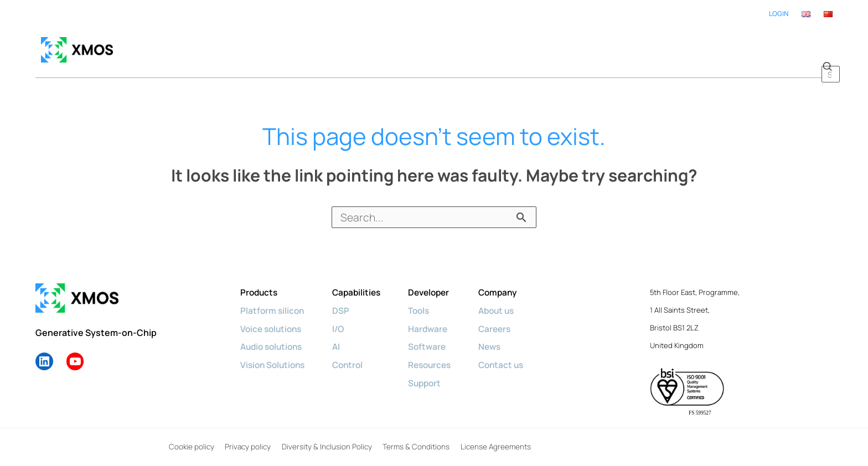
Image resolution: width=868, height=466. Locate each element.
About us (508, 299)
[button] (827, 44)
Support (433, 370)
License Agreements (494, 436)
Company (509, 282)
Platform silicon (273, 299)
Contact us (513, 353)
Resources (438, 353)
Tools (427, 299)
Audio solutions (274, 335)
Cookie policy (190, 436)
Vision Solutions (275, 353)
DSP (345, 299)
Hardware (436, 317)
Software (435, 335)
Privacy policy (247, 436)
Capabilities (362, 282)
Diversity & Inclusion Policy (326, 436)
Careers (506, 317)
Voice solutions (273, 317)
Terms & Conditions (415, 436)
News (501, 335)
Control (353, 353)
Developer (437, 282)
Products (260, 282)
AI (341, 335)
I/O (343, 317)
